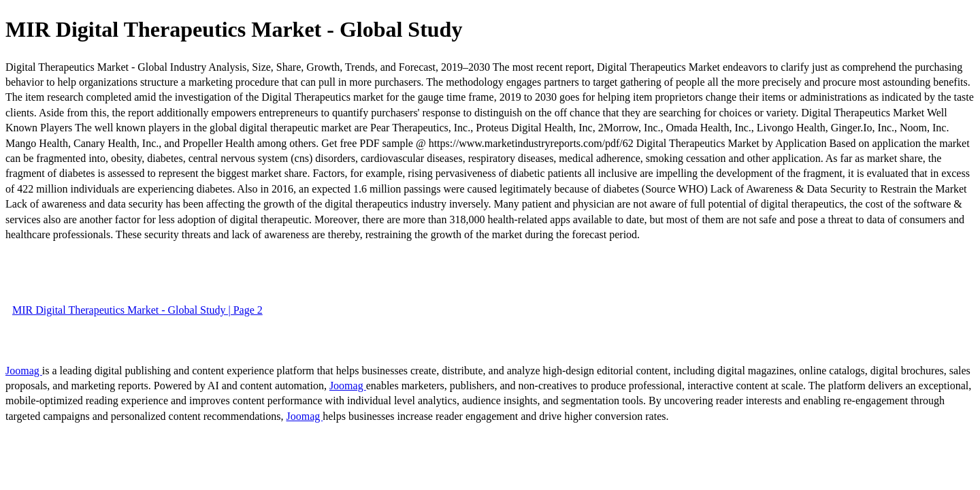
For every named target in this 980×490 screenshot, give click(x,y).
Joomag (24, 371)
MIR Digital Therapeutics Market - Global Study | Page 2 (137, 310)
